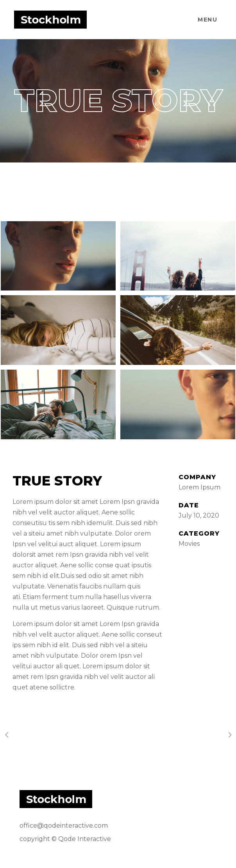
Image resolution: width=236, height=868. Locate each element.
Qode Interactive (85, 839)
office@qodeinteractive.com (64, 826)
